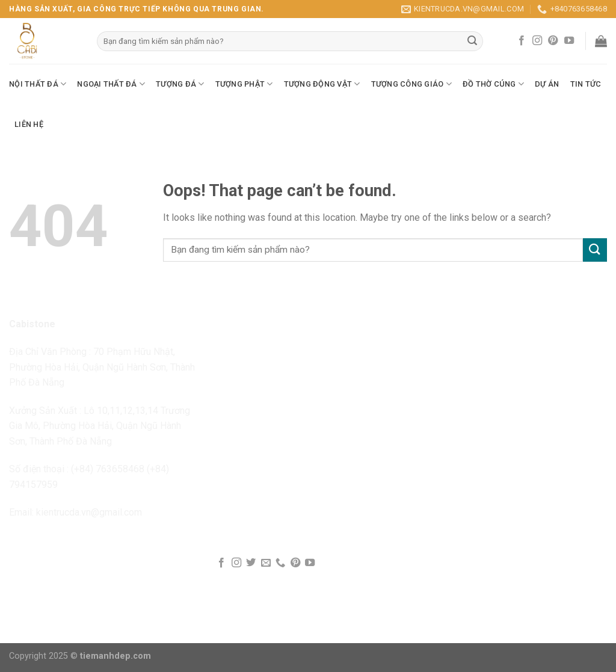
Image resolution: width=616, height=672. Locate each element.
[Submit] (595, 250)
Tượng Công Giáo (411, 84)
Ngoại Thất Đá (111, 84)
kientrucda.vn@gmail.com (89, 512)
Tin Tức (586, 84)
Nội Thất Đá (38, 84)
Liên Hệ (29, 124)
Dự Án (547, 84)
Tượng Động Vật (322, 84)
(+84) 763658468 (108, 469)
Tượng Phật (244, 84)
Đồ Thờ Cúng (493, 84)
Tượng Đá (180, 84)
